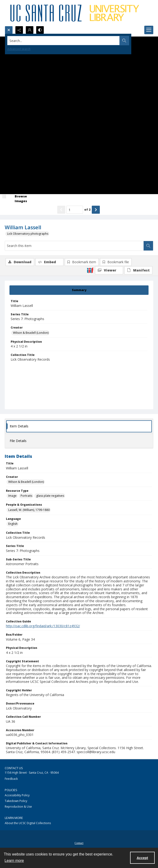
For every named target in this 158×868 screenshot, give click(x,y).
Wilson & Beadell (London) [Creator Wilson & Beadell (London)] (31, 333)
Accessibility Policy (17, 795)
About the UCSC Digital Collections (28, 823)
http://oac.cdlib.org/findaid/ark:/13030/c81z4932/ (43, 626)
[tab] (79, 290)
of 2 (87, 209)
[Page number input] (75, 210)
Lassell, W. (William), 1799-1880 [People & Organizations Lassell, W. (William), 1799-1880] (29, 510)
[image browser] (18, 199)
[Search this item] (74, 246)
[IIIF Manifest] (138, 270)
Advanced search (19, 49)
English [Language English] (13, 524)
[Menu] (149, 30)
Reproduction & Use (18, 807)
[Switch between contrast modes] (40, 30)
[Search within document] (148, 246)
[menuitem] (79, 843)
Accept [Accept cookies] (142, 858)
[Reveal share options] (19, 30)
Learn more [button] (14, 861)
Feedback (11, 779)
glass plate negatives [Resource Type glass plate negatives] (50, 496)
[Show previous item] (61, 210)
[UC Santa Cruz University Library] (75, 13)
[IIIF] (90, 270)
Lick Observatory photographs (28, 234)
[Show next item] (96, 210)
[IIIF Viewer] (109, 270)
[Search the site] (64, 41)
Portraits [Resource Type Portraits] (26, 496)
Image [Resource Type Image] (12, 496)
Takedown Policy (16, 801)
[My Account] (30, 30)
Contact (79, 843)
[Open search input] (9, 30)
